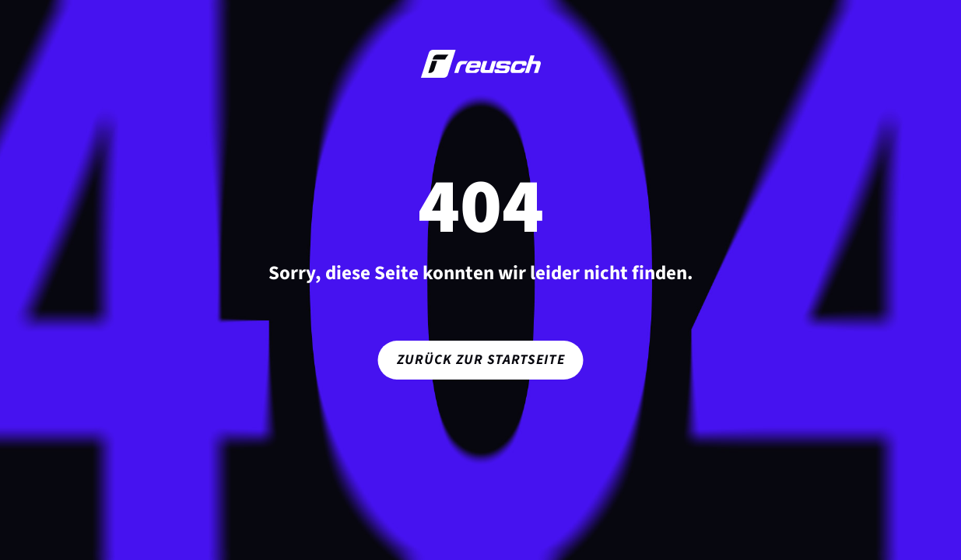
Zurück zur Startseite (481, 360)
